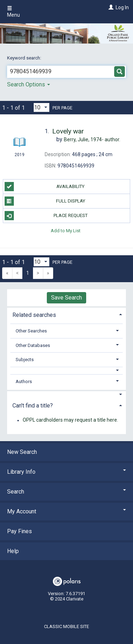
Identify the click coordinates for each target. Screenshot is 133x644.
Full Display (45, 201)
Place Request (46, 216)
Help (13, 551)
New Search (22, 452)
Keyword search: (25, 58)
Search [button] (66, 492)
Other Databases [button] (33, 345)
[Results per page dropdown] (41, 107)
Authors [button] (24, 381)
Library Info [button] (66, 472)
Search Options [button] (29, 84)
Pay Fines (20, 531)
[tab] (66, 314)
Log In (122, 7)
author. (92, 139)
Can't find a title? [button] (33, 406)
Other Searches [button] (31, 331)
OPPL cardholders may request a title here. (70, 420)
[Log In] (110, 7)
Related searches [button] (34, 315)
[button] (67, 371)
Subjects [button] (25, 360)
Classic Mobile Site (66, 626)
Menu (13, 12)
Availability (45, 187)
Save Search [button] (66, 298)
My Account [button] (66, 511)
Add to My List (66, 230)
